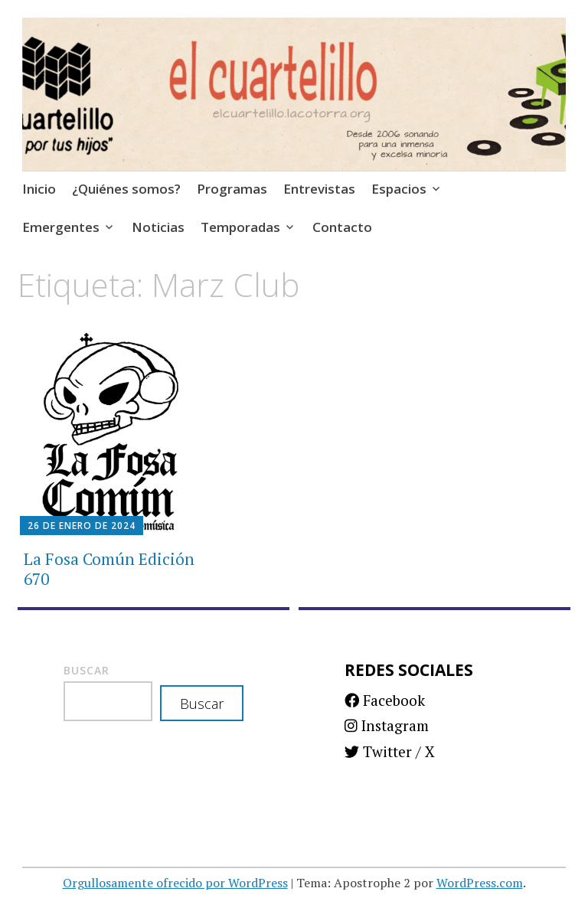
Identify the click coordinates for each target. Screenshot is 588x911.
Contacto (342, 227)
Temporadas (240, 227)
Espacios (399, 189)
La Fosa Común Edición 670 (109, 568)
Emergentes (61, 227)
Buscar (87, 670)
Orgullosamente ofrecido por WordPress (175, 883)
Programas (232, 189)
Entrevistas (319, 189)
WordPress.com (480, 883)
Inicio (39, 189)
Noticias (158, 227)
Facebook (385, 700)
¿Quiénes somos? (126, 189)
